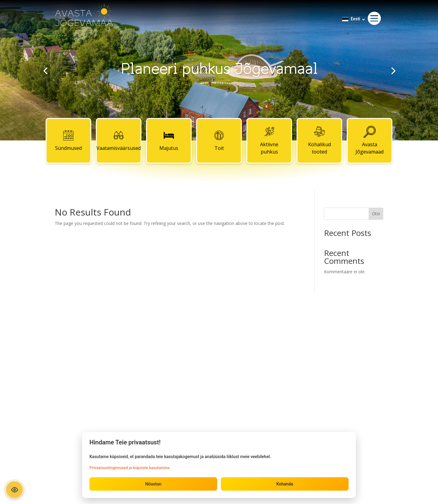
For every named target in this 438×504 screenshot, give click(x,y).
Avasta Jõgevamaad (370, 140)
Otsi (376, 214)
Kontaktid (219, 337)
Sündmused (68, 140)
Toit (219, 140)
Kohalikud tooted (320, 140)
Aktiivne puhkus (269, 140)
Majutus (169, 140)
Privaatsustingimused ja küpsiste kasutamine (130, 468)
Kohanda (285, 484)
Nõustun (153, 484)
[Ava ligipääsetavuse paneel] (14, 490)
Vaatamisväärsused (119, 140)
